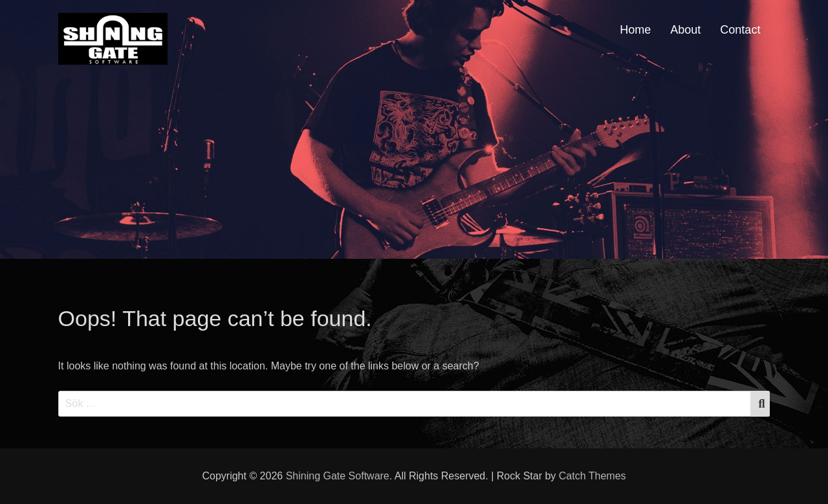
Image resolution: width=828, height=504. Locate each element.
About (685, 30)
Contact (740, 30)
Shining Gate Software (338, 476)
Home (635, 30)
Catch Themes (593, 476)
